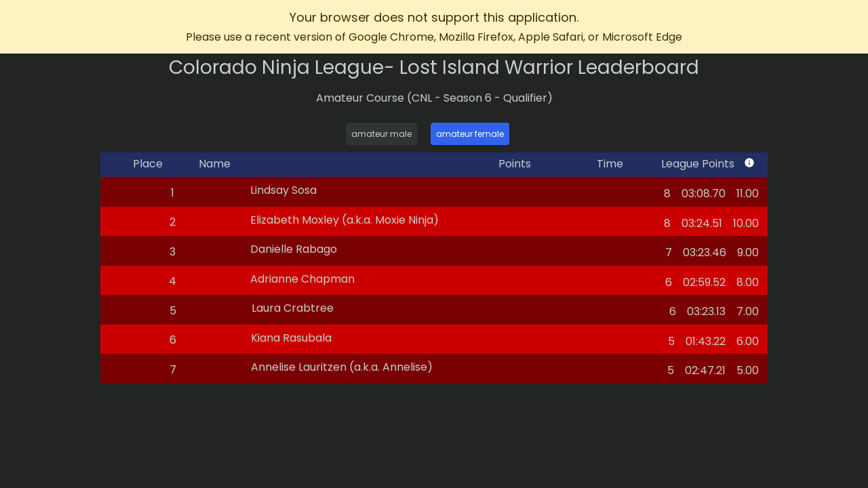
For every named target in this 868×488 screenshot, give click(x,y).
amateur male (381, 134)
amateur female (470, 134)
